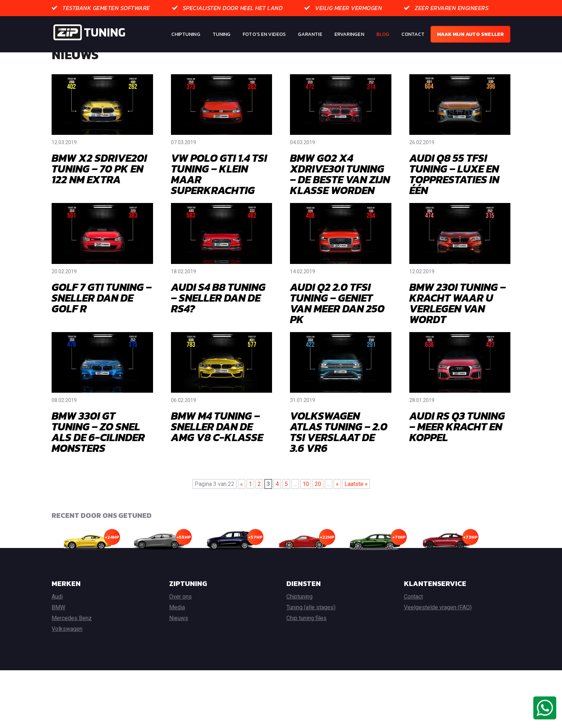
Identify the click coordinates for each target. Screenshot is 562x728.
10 (306, 511)
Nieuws (179, 645)
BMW (58, 635)
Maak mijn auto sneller (470, 34)
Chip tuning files (306, 645)
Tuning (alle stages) (311, 635)
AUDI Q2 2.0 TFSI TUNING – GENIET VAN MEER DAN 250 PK (337, 330)
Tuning (222, 34)
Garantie (310, 34)
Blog (383, 34)
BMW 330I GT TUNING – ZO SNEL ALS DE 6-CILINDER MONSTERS (98, 459)
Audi (57, 624)
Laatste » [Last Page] (356, 511)
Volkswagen (67, 656)
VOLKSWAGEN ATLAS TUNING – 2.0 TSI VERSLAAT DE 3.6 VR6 (339, 459)
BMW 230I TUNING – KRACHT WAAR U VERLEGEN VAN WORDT (458, 330)
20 (318, 511)
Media (177, 635)
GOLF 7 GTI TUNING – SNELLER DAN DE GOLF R (102, 325)
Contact (413, 34)
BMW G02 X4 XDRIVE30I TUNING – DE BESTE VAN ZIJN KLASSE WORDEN (340, 201)
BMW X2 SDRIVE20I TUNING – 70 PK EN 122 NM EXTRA (99, 196)
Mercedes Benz (72, 645)
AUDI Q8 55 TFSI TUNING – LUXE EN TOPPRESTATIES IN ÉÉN (454, 201)
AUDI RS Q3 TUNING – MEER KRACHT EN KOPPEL (457, 454)
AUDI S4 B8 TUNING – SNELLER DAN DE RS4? (218, 325)
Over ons (180, 624)
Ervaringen (349, 34)
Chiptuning (186, 34)
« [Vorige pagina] (242, 511)
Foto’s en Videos (264, 34)
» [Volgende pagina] (337, 511)
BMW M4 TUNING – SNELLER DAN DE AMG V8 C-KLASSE (217, 454)
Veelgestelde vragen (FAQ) (438, 635)
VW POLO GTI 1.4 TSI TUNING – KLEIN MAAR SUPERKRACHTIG (219, 201)
